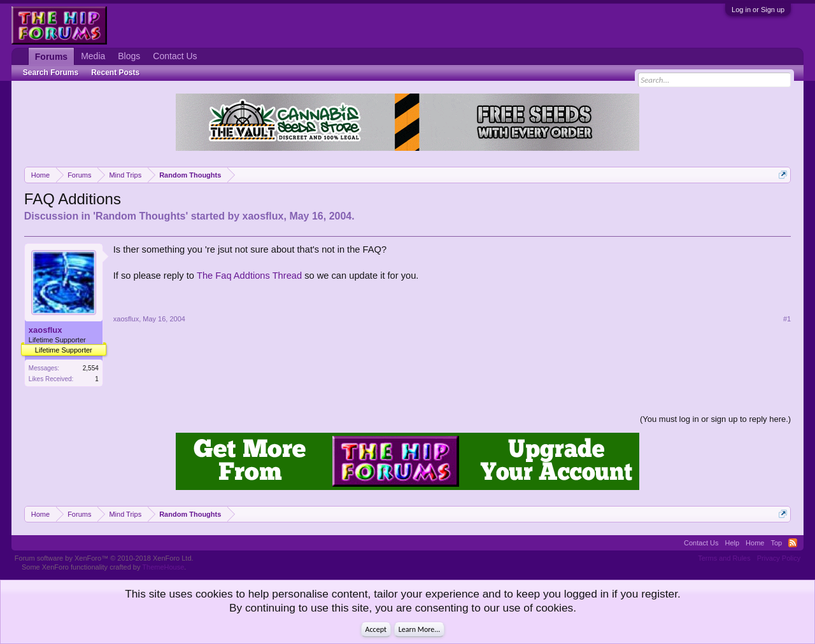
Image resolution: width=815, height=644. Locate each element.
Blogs (129, 56)
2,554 (91, 368)
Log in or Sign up (758, 10)
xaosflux (263, 216)
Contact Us (175, 56)
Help (732, 543)
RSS (793, 543)
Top (776, 543)
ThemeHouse (163, 567)
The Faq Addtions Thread (249, 276)
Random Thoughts (140, 216)
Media (93, 56)
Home (755, 543)
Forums (51, 57)
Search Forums (51, 73)
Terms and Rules (724, 558)
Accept (376, 629)
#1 (787, 319)
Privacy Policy (779, 558)
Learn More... (420, 629)
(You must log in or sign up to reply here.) (715, 419)
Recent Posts (115, 73)
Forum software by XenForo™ (104, 558)
